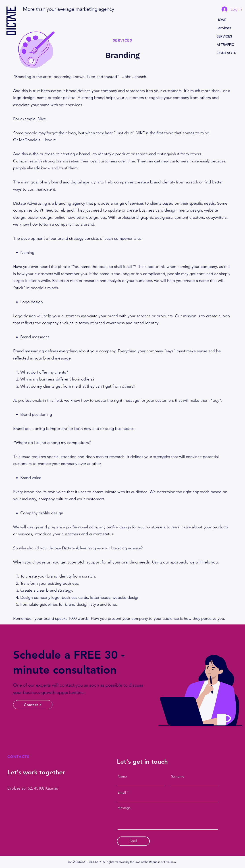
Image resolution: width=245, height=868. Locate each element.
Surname (178, 776)
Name (122, 776)
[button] (131, 9)
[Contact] (33, 705)
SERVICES (224, 36)
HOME (222, 20)
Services (224, 28)
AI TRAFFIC (225, 45)
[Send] (133, 841)
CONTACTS (226, 53)
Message (124, 808)
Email (122, 792)
